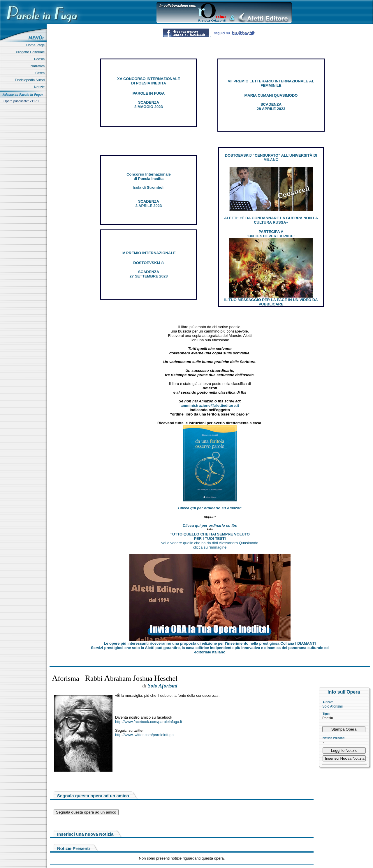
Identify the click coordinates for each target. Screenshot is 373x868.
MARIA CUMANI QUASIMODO (271, 95)
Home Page (36, 45)
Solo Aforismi (332, 706)
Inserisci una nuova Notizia (85, 834)
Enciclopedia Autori (31, 80)
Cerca (41, 73)
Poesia (40, 59)
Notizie (40, 87)
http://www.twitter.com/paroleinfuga (144, 735)
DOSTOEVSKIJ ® (148, 263)
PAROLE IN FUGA (149, 93)
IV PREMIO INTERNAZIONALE (149, 253)
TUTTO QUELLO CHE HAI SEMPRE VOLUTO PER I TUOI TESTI (210, 536)
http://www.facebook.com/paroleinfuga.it (149, 722)
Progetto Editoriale (31, 52)
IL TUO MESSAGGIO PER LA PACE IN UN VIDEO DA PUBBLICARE (271, 302)
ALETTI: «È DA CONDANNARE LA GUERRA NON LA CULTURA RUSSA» (271, 220)
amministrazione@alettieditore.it (210, 405)
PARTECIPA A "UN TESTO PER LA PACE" (271, 234)
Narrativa (39, 66)
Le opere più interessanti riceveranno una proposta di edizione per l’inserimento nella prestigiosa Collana (210, 643)
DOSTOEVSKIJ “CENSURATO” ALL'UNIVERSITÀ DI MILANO (271, 158)
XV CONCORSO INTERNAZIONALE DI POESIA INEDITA (149, 81)
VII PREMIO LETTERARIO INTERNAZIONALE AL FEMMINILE (271, 83)
